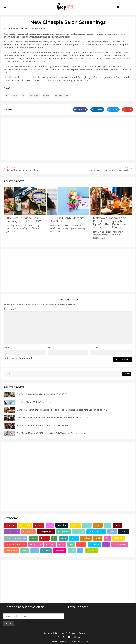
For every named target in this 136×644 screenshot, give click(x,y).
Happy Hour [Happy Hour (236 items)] (63, 532)
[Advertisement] (68, 139)
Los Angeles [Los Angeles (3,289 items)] (91, 551)
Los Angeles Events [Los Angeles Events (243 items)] (96, 532)
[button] (5, 7)
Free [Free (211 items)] (108, 525)
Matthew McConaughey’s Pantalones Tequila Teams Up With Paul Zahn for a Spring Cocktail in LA (111, 223)
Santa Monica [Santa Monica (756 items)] (12, 551)
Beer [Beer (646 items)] (106, 544)
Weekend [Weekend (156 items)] (39, 525)
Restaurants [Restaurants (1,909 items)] (60, 551)
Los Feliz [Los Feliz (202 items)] (75, 525)
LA (23, 96)
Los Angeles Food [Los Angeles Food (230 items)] (46, 532)
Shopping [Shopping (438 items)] (50, 544)
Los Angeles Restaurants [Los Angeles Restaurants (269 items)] (16, 538)
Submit (127, 374)
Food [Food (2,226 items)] (72, 551)
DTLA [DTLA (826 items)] (34, 551)
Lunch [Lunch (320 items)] (63, 538)
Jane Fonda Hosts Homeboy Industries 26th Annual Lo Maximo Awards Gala (52, 418)
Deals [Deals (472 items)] (71, 544)
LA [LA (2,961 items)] (80, 551)
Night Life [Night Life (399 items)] (119, 538)
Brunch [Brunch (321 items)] (74, 538)
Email (51, 347)
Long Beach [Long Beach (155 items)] (25, 525)
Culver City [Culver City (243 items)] (78, 532)
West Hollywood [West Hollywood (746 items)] (120, 544)
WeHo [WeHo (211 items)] (117, 525)
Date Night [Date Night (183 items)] (62, 525)
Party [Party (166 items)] (50, 525)
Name (8, 347)
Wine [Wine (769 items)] (25, 551)
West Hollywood (61, 96)
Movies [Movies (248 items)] (112, 532)
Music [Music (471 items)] (61, 544)
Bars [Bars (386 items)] (107, 538)
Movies (46, 96)
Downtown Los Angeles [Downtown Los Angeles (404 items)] (15, 544)
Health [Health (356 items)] (98, 538)
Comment (10, 309)
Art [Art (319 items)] (54, 538)
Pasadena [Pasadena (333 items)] (86, 538)
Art (7, 96)
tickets (11, 77)
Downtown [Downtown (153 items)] (10, 525)
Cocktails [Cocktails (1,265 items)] (46, 551)
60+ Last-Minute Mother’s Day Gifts (34, 402)
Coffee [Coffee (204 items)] (87, 525)
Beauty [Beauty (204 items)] (98, 525)
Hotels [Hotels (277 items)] (33, 538)
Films (15, 96)
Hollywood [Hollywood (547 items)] (94, 544)
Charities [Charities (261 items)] (124, 532)
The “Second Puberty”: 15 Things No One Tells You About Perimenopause (51, 433)
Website (96, 347)
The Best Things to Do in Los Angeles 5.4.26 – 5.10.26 (25, 219)
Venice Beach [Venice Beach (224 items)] (28, 532)
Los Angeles (34, 96)
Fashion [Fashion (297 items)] (44, 538)
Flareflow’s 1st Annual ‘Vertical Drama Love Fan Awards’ (43, 425)
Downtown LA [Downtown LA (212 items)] (12, 532)
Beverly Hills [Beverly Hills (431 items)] (35, 544)
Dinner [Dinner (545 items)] (81, 544)
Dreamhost (84, 633)
